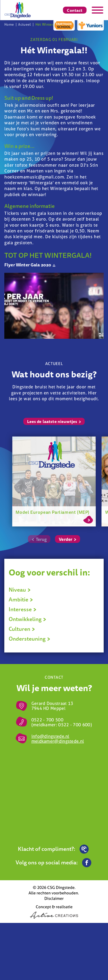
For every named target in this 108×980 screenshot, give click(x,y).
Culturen (22, 629)
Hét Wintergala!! (49, 25)
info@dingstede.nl (50, 736)
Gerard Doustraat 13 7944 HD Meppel (52, 706)
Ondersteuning (30, 639)
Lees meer (88, 519)
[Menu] (97, 10)
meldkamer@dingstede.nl (58, 741)
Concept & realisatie (54, 911)
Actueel (25, 25)
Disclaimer (54, 898)
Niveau (20, 590)
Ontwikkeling (28, 619)
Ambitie (21, 599)
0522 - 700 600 (74, 725)
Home (9, 25)
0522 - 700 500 (47, 720)
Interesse (23, 609)
